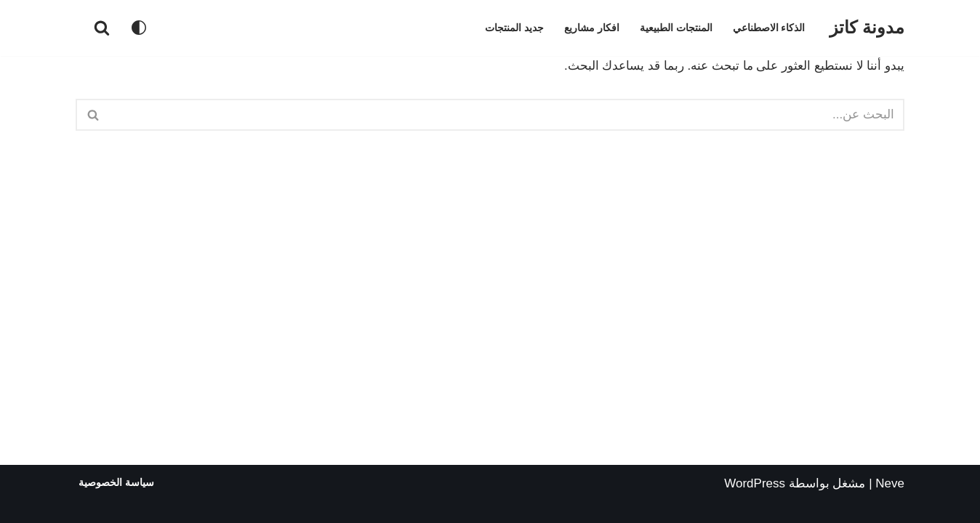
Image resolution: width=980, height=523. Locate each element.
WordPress (755, 483)
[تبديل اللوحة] (139, 28)
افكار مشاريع (592, 28)
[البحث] (102, 28)
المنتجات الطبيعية (676, 28)
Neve (890, 483)
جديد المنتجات (514, 28)
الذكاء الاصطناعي (769, 28)
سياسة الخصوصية (116, 483)
